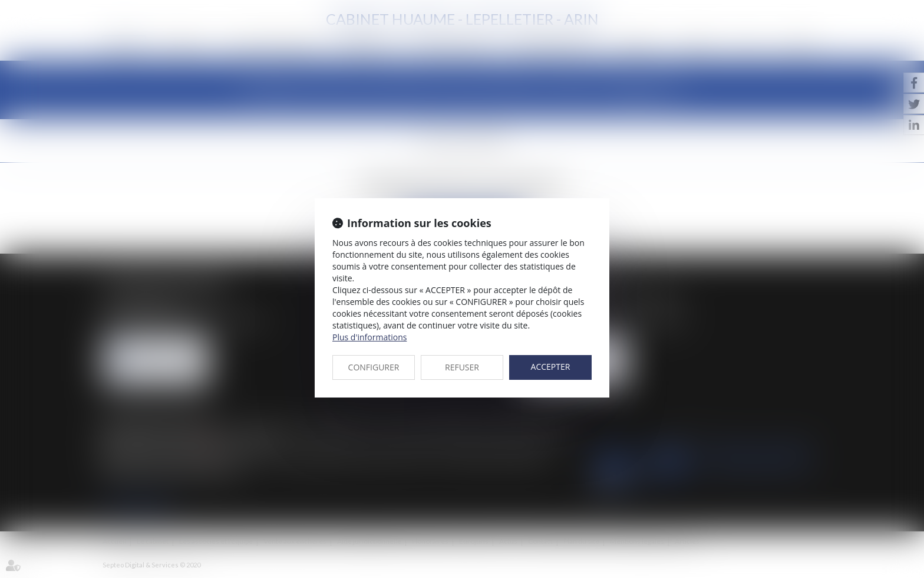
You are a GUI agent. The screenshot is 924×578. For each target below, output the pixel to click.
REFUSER (462, 367)
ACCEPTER (551, 367)
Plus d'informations (369, 337)
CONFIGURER (374, 367)
